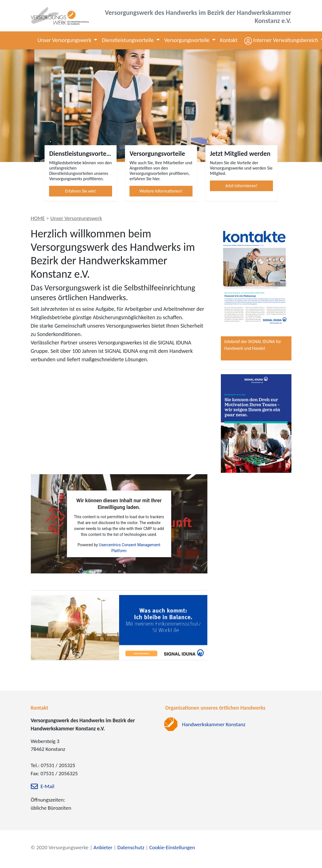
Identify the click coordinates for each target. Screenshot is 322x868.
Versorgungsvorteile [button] (187, 40)
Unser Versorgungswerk (76, 218)
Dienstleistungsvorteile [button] (128, 40)
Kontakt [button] (229, 40)
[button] (281, 40)
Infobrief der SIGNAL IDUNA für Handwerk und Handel (253, 345)
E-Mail (48, 786)
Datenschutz (131, 847)
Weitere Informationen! (161, 191)
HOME (38, 218)
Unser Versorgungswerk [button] (65, 40)
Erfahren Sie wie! (81, 191)
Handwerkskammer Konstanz (214, 724)
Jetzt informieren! (241, 186)
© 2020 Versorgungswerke (60, 847)
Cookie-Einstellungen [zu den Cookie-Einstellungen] (172, 847)
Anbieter (103, 847)
